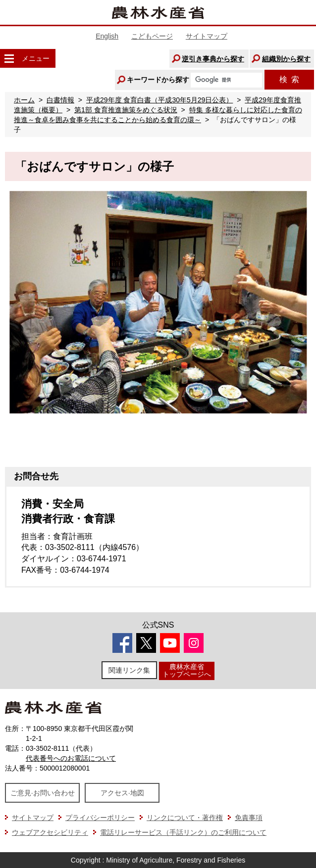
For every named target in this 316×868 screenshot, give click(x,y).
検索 (289, 79)
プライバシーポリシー (100, 818)
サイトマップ (207, 36)
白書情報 (60, 100)
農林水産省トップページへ (187, 670)
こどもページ (152, 36)
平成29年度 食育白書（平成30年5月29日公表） (159, 100)
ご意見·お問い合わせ (43, 793)
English (107, 36)
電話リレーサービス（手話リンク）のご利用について (183, 832)
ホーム (24, 100)
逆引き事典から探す (213, 59)
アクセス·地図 (122, 793)
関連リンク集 (129, 670)
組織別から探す (286, 59)
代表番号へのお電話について (71, 758)
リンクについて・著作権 (185, 818)
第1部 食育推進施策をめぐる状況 (126, 110)
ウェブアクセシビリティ (50, 832)
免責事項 (249, 818)
